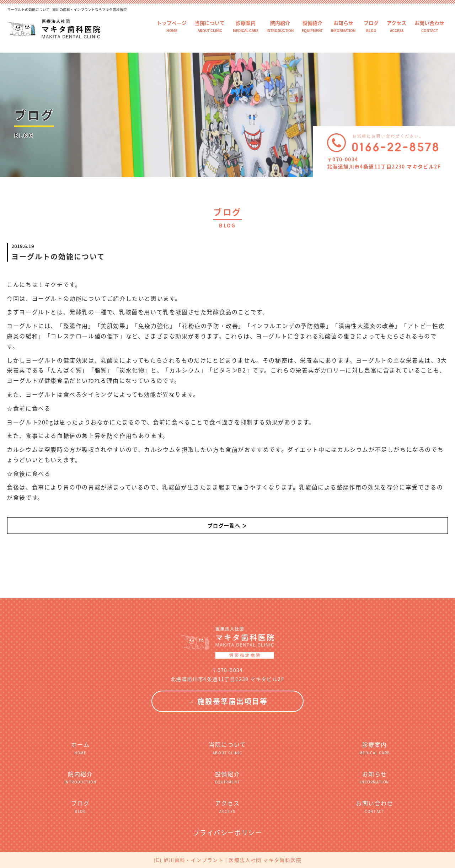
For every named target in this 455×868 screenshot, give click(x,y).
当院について (210, 26)
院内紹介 (280, 26)
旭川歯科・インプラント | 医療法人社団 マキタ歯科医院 (232, 860)
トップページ (172, 26)
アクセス (397, 26)
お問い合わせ (429, 26)
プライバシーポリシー (227, 833)
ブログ (371, 26)
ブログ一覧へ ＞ (227, 525)
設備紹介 (312, 26)
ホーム (80, 748)
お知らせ (343, 26)
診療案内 (246, 26)
